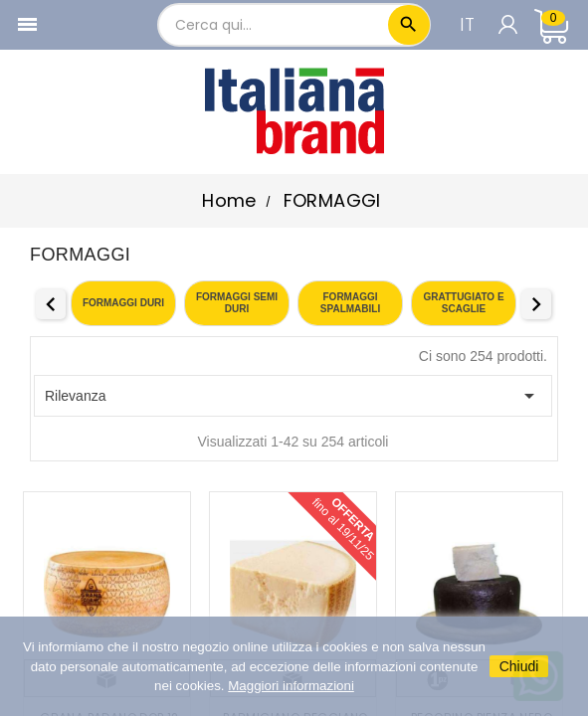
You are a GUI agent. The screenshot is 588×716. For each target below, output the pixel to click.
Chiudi (519, 666)
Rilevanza (293, 396)
